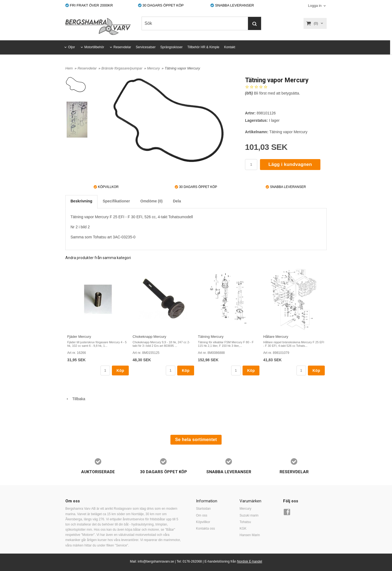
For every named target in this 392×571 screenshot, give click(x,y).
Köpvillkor (203, 522)
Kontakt (230, 47)
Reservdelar (122, 47)
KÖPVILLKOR (106, 187)
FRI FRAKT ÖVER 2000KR (89, 5)
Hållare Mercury (276, 337)
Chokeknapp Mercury (149, 337)
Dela (177, 201)
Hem (69, 68)
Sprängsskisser (171, 47)
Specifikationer (116, 201)
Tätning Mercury (211, 337)
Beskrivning (81, 201)
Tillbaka (75, 399)
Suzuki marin (249, 515)
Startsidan (203, 509)
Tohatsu (245, 522)
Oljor (71, 47)
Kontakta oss (205, 529)
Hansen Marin (250, 535)
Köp (120, 370)
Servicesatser (146, 47)
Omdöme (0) (152, 201)
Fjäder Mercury (79, 337)
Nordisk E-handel (250, 561)
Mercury (154, 68)
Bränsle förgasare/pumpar (122, 68)
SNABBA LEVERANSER (232, 5)
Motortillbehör (94, 47)
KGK (243, 529)
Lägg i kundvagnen (290, 164)
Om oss (202, 515)
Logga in (315, 6)
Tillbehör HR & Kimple (203, 47)
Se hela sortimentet (196, 440)
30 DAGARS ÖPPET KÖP (161, 5)
